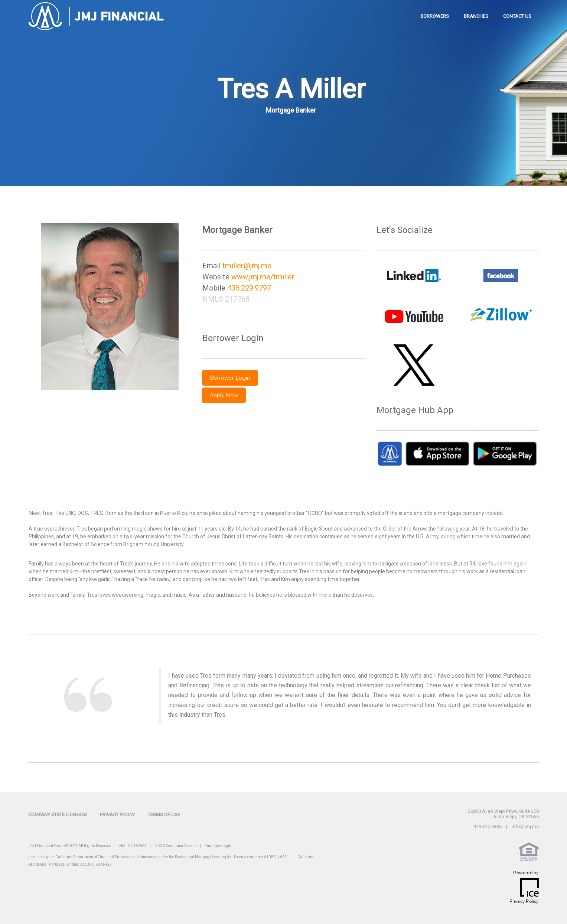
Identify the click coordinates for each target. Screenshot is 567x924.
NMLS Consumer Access (176, 846)
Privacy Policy (117, 815)
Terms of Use (164, 815)
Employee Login (218, 846)
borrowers (435, 16)
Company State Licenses (58, 815)
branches (476, 16)
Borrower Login (230, 378)
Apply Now (224, 395)
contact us (517, 16)
